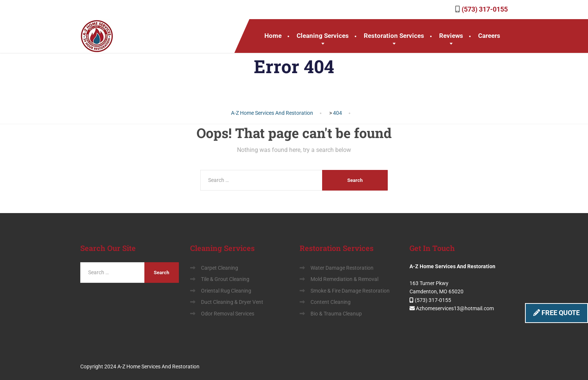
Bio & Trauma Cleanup (336, 314)
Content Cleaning (331, 302)
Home (273, 36)
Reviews (451, 36)
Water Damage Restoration (342, 268)
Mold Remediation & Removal (344, 279)
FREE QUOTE (556, 313)
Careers (489, 36)
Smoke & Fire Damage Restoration (350, 291)
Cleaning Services (323, 36)
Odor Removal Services (228, 314)
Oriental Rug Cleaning (226, 291)
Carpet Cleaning (220, 268)
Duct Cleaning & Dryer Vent (232, 302)
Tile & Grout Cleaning (225, 279)
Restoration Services (394, 36)
